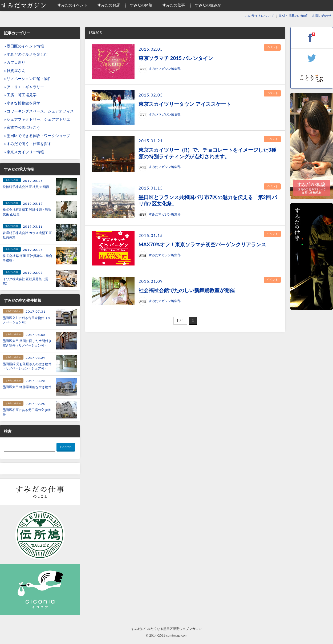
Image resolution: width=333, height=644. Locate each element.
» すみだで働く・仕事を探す (28, 144)
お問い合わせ (322, 16)
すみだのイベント (72, 5)
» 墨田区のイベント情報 (24, 46)
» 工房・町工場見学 (20, 95)
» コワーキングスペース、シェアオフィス (39, 111)
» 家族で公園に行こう (22, 127)
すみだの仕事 (174, 5)
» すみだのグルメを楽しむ (26, 54)
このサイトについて (259, 16)
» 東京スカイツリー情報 (24, 152)
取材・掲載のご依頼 (293, 16)
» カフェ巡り (15, 62)
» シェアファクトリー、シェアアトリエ (37, 119)
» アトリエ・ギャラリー (24, 87)
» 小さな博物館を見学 (22, 103)
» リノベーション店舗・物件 (28, 79)
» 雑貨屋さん (15, 71)
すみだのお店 (109, 5)
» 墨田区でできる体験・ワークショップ (37, 136)
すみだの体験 (141, 5)
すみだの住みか (208, 5)
